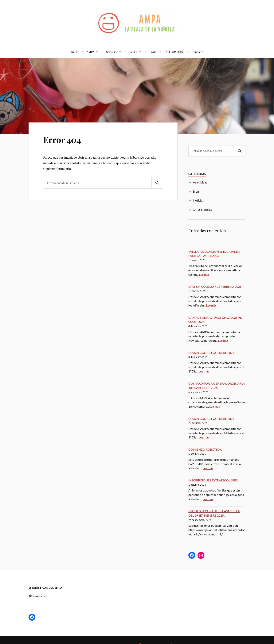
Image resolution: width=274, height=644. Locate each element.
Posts (153, 52)
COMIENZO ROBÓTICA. (205, 449)
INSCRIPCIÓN (174, 52)
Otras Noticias (202, 209)
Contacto (197, 52)
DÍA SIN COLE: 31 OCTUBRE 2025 (211, 353)
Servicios (112, 52)
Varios (133, 52)
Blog (196, 191)
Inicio (75, 52)
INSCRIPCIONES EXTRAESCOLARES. (213, 480)
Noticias (198, 200)
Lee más (204, 274)
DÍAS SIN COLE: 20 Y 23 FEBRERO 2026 (215, 286)
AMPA (90, 52)
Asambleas (200, 182)
